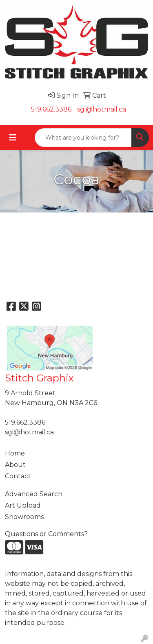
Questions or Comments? (46, 534)
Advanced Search (34, 494)
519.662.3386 (51, 109)
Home (15, 453)
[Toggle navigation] (13, 138)
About (15, 465)
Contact (18, 476)
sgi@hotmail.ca (102, 109)
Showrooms (24, 517)
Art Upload (23, 505)
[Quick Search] (83, 138)
